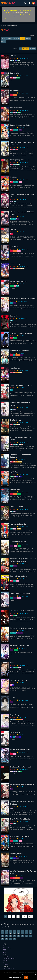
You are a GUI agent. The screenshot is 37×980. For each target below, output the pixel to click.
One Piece (13, 177)
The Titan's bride (16, 108)
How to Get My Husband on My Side (23, 299)
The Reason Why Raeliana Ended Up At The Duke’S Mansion (23, 560)
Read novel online (9, 969)
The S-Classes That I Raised (20, 836)
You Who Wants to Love (18, 680)
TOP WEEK (9, 38)
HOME (4, 26)
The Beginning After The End (20, 160)
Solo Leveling (15, 73)
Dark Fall (13, 56)
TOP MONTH (16, 38)
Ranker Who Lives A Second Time (22, 611)
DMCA (5, 952)
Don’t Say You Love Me (18, 541)
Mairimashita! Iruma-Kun (18, 524)
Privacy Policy (7, 948)
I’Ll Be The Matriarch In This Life (21, 385)
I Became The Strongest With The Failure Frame (22, 144)
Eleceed (13, 229)
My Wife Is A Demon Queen (20, 646)
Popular (6, 960)
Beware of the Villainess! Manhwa (22, 628)
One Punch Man (15, 420)
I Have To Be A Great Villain (20, 594)
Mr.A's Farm (14, 472)
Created (4, 42)
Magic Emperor (15, 368)
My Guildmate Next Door (19, 281)
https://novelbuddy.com (19, 12)
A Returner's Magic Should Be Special (20, 439)
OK (26, 978)
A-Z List (6, 963)
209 (25, 917)
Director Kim (14, 316)
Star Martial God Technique (19, 351)
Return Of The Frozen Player (20, 750)
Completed (33, 49)
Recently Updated (9, 958)
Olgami (12, 698)
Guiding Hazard (15, 732)
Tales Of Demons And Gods (20, 125)
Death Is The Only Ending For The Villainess (22, 196)
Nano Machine (15, 489)
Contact (6, 946)
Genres (5, 965)
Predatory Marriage (17, 854)
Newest (6, 956)
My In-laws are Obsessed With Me (22, 784)
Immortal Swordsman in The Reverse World (23, 872)
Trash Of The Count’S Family (20, 819)
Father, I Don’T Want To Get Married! (20, 404)
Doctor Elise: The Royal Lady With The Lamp (22, 803)
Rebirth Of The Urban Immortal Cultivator (21, 456)
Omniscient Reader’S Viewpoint (21, 333)
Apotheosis (14, 247)
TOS (5, 950)
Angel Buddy (14, 715)
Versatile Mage (15, 264)
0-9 (7, 931)
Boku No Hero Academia (18, 576)
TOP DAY (3, 38)
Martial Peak (14, 90)
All (20, 49)
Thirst (12, 663)
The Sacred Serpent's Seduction (21, 767)
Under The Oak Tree (17, 507)
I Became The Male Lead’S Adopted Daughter (23, 213)
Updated (28, 38)
